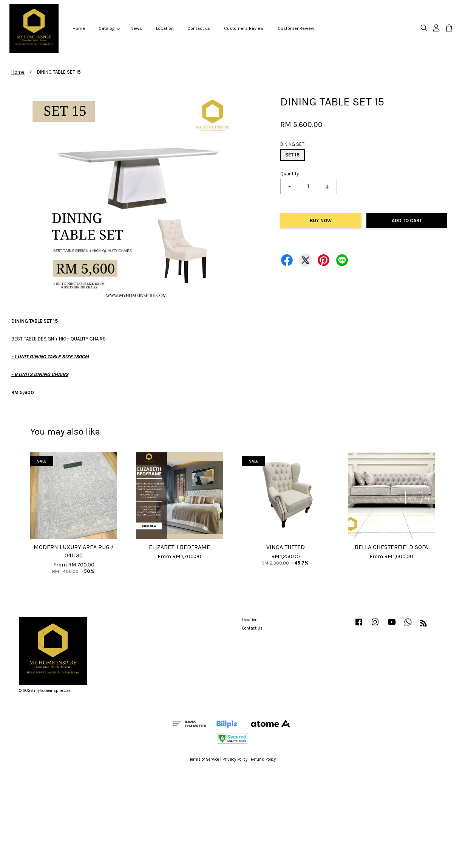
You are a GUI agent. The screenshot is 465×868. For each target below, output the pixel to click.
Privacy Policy (235, 759)
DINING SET (292, 144)
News (136, 28)
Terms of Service (204, 759)
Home (79, 28)
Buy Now (321, 220)
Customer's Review (244, 28)
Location (165, 28)
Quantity (290, 174)
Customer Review (296, 28)
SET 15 (292, 155)
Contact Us (252, 628)
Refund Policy (263, 759)
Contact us (199, 28)
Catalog (109, 28)
